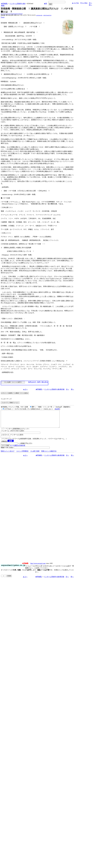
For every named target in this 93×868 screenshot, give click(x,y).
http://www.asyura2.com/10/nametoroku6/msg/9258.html (12, 14)
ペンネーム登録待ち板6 (17, 4)
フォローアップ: (6, 399)
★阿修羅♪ (4, 4)
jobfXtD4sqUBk (39, 15)
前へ (90, 5)
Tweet (3, 17)
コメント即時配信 (22, 455)
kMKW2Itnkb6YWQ (47, 15)
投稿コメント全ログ (8, 455)
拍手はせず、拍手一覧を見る (38, 382)
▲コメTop (75, 3)
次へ (90, 3)
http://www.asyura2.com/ (38, 567)
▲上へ (25, 389)
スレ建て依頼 (35, 455)
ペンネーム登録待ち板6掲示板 (54, 389)
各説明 (57, 409)
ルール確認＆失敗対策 (18, 449)
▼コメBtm (84, 3)
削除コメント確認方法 (49, 455)
